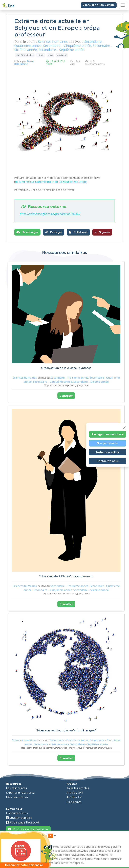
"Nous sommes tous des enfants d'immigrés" (66, 731)
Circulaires (74, 802)
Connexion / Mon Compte (99, 5)
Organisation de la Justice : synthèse (66, 368)
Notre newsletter (108, 452)
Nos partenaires (108, 443)
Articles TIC (74, 797)
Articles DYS (75, 793)
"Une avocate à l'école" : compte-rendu (66, 576)
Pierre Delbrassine (24, 63)
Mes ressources (17, 797)
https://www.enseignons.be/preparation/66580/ (50, 214)
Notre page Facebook (23, 822)
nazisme (62, 55)
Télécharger (27, 232)
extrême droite (25, 55)
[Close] (124, 428)
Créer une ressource (20, 793)
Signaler (102, 232)
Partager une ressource (108, 434)
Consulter (66, 396)
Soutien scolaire (19, 818)
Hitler (41, 55)
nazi (50, 55)
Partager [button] (54, 232)
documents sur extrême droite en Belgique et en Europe (51, 182)
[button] (78, 232)
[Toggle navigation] (123, 5)
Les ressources (17, 788)
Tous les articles (78, 788)
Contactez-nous (108, 461)
